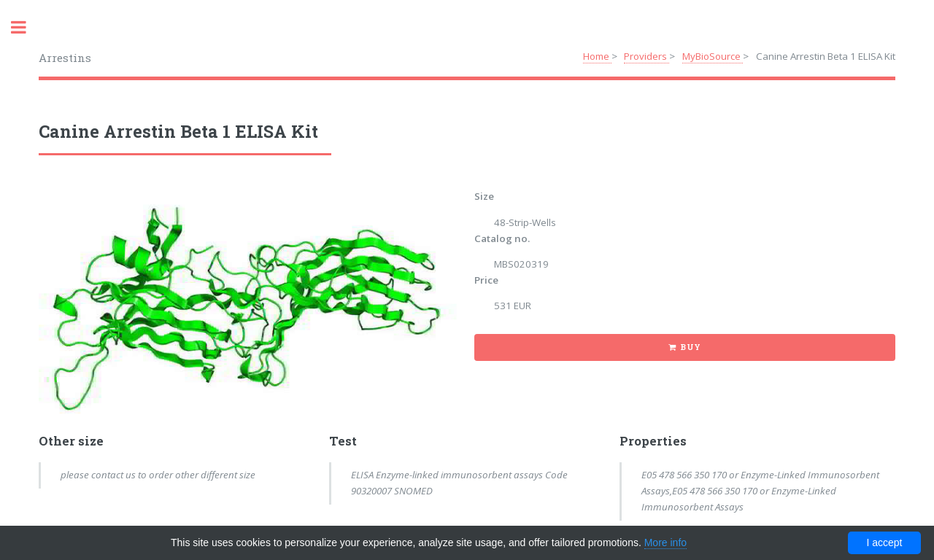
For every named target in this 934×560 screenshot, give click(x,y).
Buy (691, 347)
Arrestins (65, 58)
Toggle (26, 27)
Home (597, 56)
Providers (647, 56)
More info (665, 542)
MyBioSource (713, 56)
